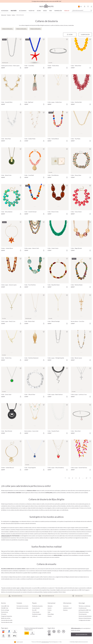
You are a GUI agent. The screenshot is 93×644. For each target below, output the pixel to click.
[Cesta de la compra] (91, 6)
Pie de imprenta (83, 614)
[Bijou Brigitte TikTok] (49, 631)
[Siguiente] (90, 478)
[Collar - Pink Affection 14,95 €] (58, 163)
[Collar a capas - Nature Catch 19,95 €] (35, 236)
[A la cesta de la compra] (20, 68)
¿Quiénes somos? (67, 608)
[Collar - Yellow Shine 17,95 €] (81, 54)
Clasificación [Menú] (85, 34)
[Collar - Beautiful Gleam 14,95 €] (58, 273)
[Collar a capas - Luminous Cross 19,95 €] (81, 383)
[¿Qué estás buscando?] (82, 10)
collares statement (80, 551)
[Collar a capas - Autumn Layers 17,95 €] (12, 273)
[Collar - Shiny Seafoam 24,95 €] (12, 200)
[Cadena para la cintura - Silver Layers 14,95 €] (12, 54)
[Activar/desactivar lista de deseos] (20, 39)
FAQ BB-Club (5, 608)
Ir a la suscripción (81, 634)
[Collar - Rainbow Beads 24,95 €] (81, 273)
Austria (50, 608)
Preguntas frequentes (7, 616)
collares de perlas (5, 536)
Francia (50, 610)
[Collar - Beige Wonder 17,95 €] (81, 236)
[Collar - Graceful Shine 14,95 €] (12, 90)
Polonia (50, 616)
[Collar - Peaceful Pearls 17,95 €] (58, 419)
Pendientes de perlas (37, 606)
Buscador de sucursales (22, 608)
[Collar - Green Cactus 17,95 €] (58, 236)
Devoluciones (5, 612)
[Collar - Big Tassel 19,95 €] (35, 90)
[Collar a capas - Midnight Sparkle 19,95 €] (58, 346)
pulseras (22, 540)
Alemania (50, 606)
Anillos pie (35, 616)
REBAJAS (67, 11)
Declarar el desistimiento (85, 618)
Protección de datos (84, 612)
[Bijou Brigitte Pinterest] (63, 631)
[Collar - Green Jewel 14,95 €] (12, 383)
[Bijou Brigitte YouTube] (49, 634)
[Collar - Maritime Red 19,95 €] (81, 90)
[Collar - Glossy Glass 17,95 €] (81, 163)
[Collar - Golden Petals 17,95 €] (35, 127)
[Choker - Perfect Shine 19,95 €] (58, 54)
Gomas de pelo (36, 608)
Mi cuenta (4, 614)
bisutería (33, 523)
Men (51, 11)
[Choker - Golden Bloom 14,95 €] (12, 236)
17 (86, 478)
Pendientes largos (37, 614)
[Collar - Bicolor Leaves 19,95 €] (81, 346)
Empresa (65, 610)
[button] (84, 6)
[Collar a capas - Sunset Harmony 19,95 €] (81, 456)
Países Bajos (51, 614)
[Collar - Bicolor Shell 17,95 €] (35, 310)
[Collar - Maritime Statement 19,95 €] (35, 346)
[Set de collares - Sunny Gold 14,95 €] (35, 419)
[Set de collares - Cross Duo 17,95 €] (81, 310)
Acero (39, 11)
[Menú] (70, 35)
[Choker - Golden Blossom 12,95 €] (12, 456)
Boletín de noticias (6, 618)
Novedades (5, 11)
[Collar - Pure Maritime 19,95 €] (35, 273)
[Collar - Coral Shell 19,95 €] (35, 163)
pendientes (15, 540)
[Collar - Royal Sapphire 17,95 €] (35, 456)
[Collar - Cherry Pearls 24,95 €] (81, 200)
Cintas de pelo (36, 612)
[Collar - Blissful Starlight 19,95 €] (58, 310)
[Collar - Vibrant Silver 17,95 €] (35, 383)
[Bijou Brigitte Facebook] (59, 631)
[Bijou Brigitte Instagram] (54, 631)
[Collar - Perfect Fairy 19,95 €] (12, 346)
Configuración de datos (85, 620)
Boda (45, 11)
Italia (49, 612)
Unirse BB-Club (5, 606)
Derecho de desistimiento (85, 616)
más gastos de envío (45, 642)
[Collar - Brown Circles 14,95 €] (58, 200)
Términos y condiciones (84, 606)
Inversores (66, 606)
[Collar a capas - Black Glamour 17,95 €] (58, 383)
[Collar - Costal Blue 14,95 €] (35, 54)
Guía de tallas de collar (7, 622)
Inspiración (58, 11)
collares (50, 577)
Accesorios (23, 11)
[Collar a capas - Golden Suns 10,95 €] (58, 90)
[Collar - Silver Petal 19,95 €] (12, 127)
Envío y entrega (5, 610)
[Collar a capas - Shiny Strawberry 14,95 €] (58, 456)
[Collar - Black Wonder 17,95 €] (12, 419)
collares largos (15, 521)
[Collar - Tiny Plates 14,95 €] (81, 127)
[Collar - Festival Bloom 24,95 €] (58, 127)
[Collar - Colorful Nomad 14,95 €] (35, 200)
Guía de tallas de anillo (7, 620)
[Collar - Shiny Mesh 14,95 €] (81, 419)
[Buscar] (91, 10)
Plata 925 (32, 11)
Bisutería (14, 11)
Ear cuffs (34, 610)
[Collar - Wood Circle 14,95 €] (12, 163)
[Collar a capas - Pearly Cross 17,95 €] (12, 310)
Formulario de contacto (22, 606)
